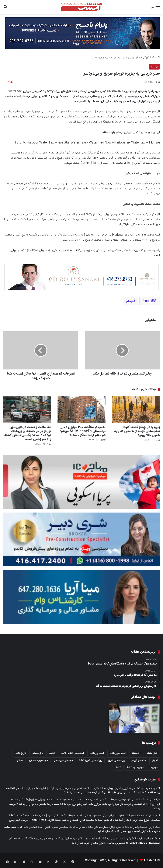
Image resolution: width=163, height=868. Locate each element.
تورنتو (146, 57)
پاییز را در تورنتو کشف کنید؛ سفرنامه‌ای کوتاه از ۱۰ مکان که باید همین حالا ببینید (137, 431)
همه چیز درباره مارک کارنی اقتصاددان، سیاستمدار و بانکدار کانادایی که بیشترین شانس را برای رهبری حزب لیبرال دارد (84, 841)
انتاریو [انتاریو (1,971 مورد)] (52, 753)
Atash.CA (150, 860)
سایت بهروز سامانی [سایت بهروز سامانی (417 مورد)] (39, 760)
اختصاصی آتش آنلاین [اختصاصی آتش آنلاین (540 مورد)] (72, 753)
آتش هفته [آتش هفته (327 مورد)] (152, 753)
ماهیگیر (150, 320)
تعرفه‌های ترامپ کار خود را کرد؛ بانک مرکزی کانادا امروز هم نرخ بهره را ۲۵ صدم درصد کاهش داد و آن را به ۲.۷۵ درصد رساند (85, 806)
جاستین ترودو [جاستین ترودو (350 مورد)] (139, 760)
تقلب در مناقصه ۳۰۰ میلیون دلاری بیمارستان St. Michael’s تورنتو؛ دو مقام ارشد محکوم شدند (82, 431)
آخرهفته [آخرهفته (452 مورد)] (136, 753)
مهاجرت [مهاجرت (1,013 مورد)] (153, 768)
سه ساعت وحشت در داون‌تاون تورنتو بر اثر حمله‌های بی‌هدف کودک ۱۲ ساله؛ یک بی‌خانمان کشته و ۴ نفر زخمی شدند (28, 433)
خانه (156, 57)
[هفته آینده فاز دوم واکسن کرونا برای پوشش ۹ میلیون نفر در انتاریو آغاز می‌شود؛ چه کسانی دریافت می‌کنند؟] (134, 718)
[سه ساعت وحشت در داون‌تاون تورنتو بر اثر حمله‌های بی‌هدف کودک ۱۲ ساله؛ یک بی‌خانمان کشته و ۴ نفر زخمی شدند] (27, 410)
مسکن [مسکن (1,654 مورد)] (20, 760)
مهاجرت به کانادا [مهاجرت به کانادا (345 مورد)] (135, 768)
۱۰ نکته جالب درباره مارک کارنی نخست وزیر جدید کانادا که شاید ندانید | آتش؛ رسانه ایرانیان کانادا (107, 839)
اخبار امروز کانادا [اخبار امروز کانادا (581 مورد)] (118, 753)
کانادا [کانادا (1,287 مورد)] (119, 768)
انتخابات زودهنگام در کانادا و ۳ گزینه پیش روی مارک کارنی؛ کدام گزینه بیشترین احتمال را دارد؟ (83, 791)
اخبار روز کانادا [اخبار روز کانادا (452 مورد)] (97, 753)
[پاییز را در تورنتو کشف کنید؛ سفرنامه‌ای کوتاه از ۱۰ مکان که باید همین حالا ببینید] (136, 410)
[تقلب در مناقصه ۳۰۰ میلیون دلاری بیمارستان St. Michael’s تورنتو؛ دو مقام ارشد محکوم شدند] (81, 410)
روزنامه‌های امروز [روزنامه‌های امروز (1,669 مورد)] (117, 760)
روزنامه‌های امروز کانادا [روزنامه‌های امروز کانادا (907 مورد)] (91, 760)
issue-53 (149, 301)
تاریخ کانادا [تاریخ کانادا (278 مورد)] (20, 753)
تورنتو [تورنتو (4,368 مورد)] (155, 760)
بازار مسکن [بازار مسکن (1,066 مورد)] (37, 753)
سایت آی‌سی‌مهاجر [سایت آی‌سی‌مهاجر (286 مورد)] (64, 760)
